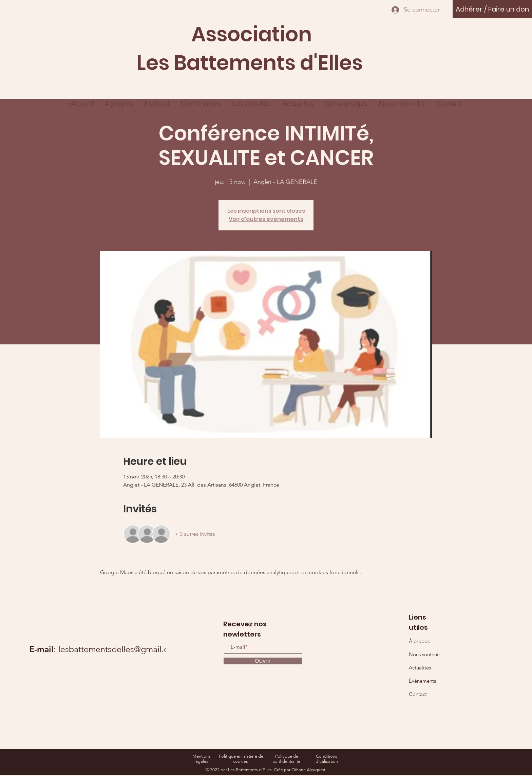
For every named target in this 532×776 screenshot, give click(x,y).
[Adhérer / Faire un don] (492, 9)
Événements (422, 681)
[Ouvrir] (263, 661)
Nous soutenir (424, 654)
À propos (419, 641)
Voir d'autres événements (266, 219)
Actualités (420, 668)
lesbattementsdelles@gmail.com (119, 649)
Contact (418, 694)
